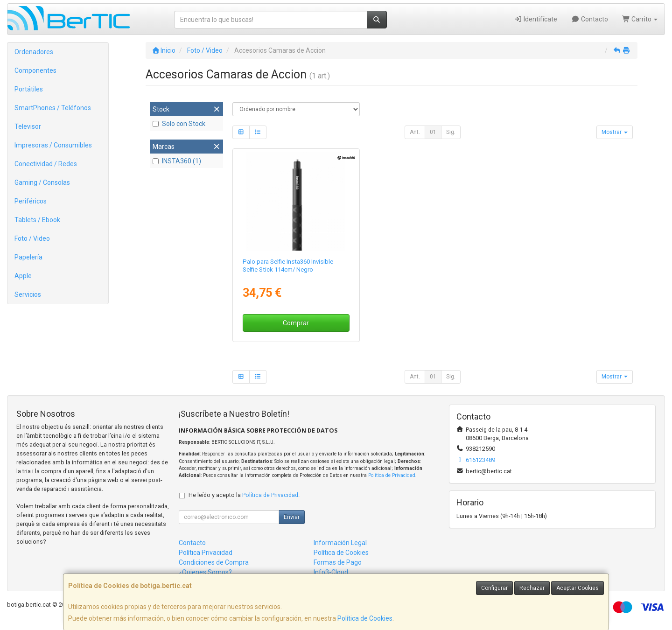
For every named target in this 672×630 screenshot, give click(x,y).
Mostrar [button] (615, 132)
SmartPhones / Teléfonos (53, 108)
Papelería (28, 257)
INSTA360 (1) (177, 161)
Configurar (494, 588)
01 (433, 132)
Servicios (28, 294)
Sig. (451, 132)
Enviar (292, 517)
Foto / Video (32, 238)
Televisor (28, 126)
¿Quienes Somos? (205, 572)
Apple (23, 276)
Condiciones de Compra (214, 562)
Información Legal (340, 543)
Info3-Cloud (331, 572)
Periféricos (31, 201)
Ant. (415, 132)
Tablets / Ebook (37, 220)
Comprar (296, 323)
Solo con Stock (179, 124)
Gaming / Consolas (42, 182)
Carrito (640, 19)
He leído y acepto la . (244, 495)
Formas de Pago (338, 562)
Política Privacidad (206, 553)
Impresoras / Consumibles (53, 145)
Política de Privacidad (392, 475)
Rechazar (532, 588)
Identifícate (536, 19)
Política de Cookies (365, 618)
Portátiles (29, 89)
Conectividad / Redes (46, 164)
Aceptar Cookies (577, 588)
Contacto (590, 19)
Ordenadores (34, 52)
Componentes (35, 70)
